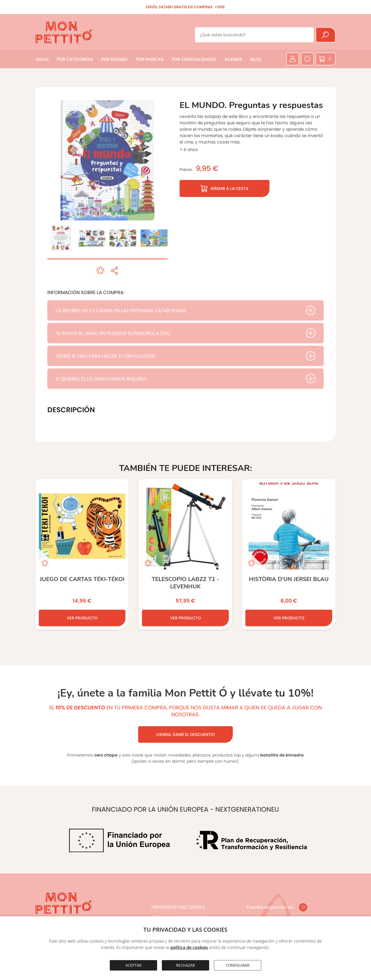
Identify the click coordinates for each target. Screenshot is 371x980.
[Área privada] (293, 59)
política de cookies (189, 947)
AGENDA (233, 60)
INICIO (42, 60)
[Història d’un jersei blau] (289, 554)
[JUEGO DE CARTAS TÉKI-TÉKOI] (82, 554)
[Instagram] (303, 907)
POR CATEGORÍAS (75, 60)
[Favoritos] (307, 59)
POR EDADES (114, 60)
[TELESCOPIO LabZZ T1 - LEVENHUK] (185, 554)
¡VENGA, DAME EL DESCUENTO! (185, 734)
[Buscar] (326, 35)
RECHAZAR (185, 965)
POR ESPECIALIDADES (194, 60)
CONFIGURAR (238, 965)
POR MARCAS (150, 60)
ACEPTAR (133, 965)
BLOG (256, 60)
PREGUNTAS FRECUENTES (178, 907)
